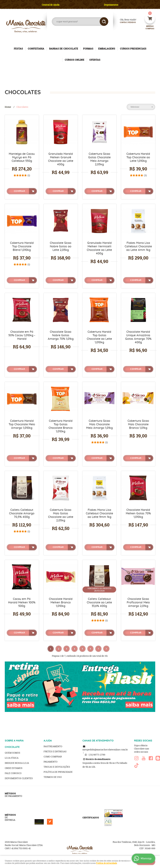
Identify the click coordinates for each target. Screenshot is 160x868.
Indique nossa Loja (17, 763)
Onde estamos (14, 768)
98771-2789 (97, 755)
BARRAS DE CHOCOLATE (64, 49)
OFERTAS (95, 60)
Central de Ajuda (51, 5)
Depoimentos (111, 5)
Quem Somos (12, 753)
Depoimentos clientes (19, 778)
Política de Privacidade (58, 772)
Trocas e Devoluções (57, 767)
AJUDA (48, 741)
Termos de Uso (53, 777)
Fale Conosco (13, 773)
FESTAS (18, 49)
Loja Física (12, 758)
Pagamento (51, 762)
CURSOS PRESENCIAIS (133, 49)
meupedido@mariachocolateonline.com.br (105, 750)
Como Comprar (53, 757)
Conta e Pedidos (125, 22)
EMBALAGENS (107, 49)
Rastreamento (53, 746)
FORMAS (88, 49)
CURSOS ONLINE (75, 60)
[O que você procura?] (104, 22)
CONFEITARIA (36, 49)
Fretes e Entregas (55, 751)
